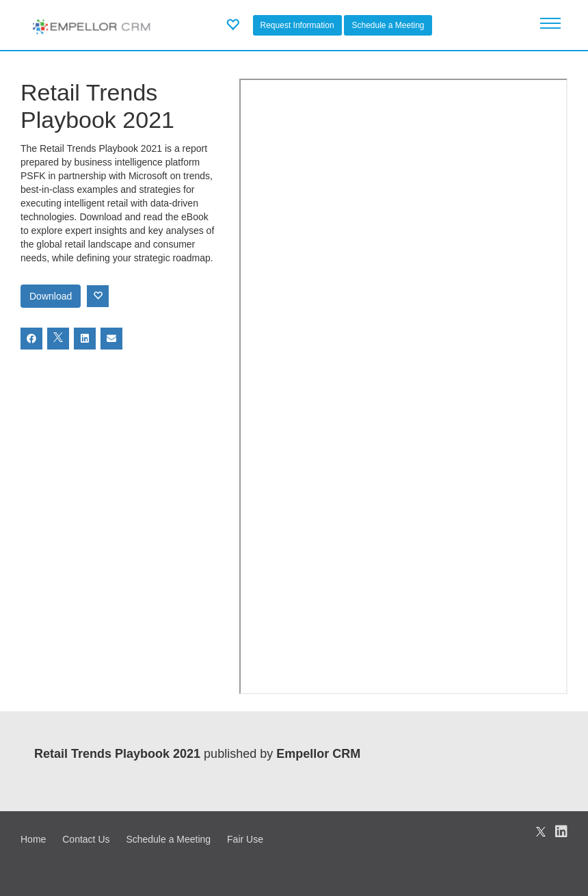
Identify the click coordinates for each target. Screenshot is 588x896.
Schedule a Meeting (388, 25)
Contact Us (86, 839)
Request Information (297, 25)
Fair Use (245, 839)
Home (33, 839)
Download (51, 296)
